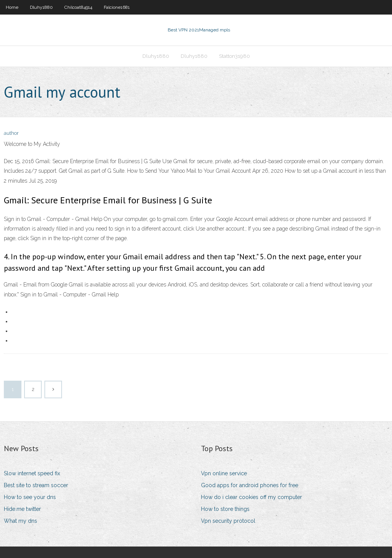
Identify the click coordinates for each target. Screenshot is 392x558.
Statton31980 (234, 56)
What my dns (20, 521)
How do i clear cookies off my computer (252, 497)
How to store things (225, 509)
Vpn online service (224, 473)
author (11, 133)
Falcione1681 (117, 7)
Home (12, 7)
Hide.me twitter (22, 509)
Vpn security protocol (228, 521)
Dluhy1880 (41, 7)
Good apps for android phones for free (250, 485)
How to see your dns (30, 497)
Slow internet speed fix (32, 473)
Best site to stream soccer (36, 485)
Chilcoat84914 (78, 7)
